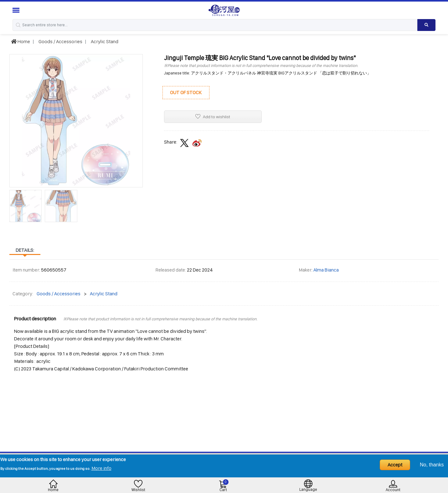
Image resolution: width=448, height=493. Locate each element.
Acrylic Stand (104, 41)
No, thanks (432, 465)
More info (101, 468)
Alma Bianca (326, 270)
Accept (395, 465)
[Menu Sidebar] (17, 10)
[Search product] (426, 25)
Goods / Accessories (60, 41)
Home (21, 41)
